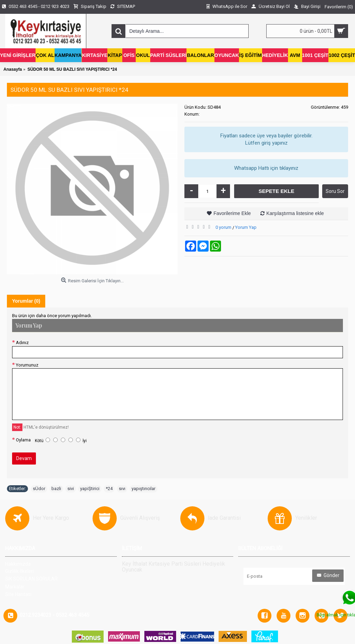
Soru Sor (335, 191)
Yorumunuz (27, 365)
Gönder (328, 575)
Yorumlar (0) (26, 301)
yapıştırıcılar (143, 489)
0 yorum (223, 227)
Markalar (15, 587)
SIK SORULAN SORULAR (31, 579)
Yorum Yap (246, 227)
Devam (24, 458)
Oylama (23, 440)
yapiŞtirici (90, 489)
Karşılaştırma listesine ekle (295, 213)
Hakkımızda (18, 564)
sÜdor (39, 489)
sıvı (122, 489)
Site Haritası (18, 594)
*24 (109, 489)
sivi (71, 489)
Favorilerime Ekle (232, 213)
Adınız (22, 343)
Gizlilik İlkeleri (20, 571)
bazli (56, 489)
